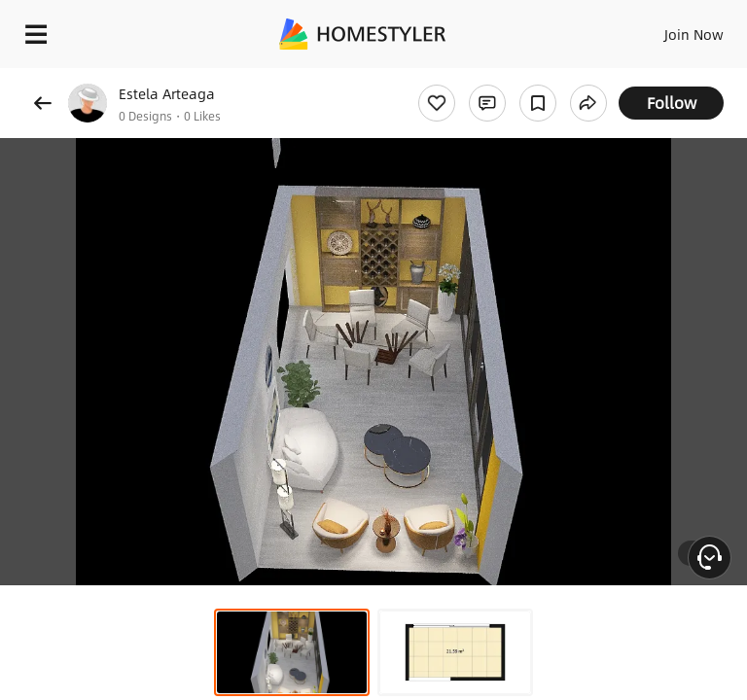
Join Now (694, 34)
